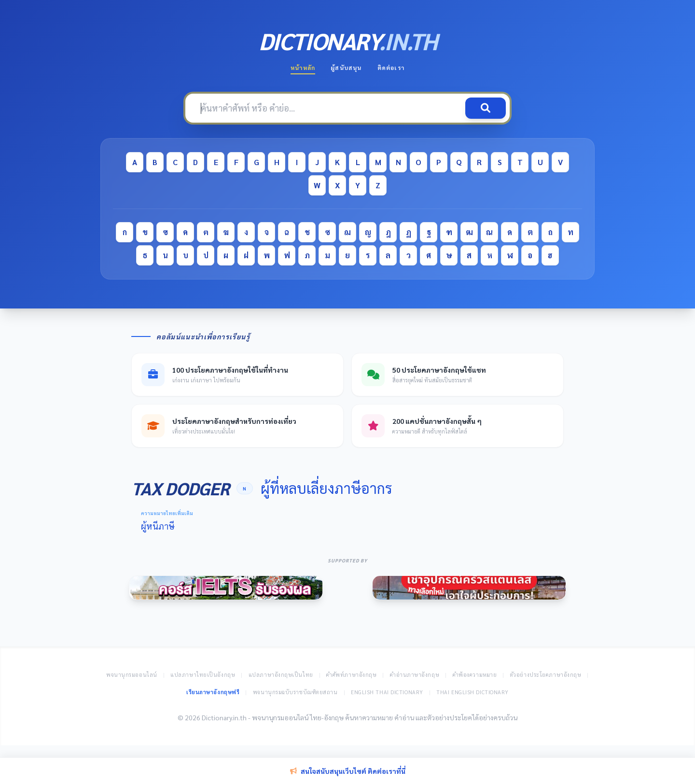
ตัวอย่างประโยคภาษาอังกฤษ (546, 675)
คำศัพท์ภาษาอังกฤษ (351, 675)
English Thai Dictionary (387, 692)
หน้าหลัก (303, 68)
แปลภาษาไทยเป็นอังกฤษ (203, 675)
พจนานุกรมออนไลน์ (132, 675)
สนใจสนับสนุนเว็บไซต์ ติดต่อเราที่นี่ (348, 771)
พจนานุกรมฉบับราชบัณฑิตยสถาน (295, 692)
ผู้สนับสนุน (346, 68)
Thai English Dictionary (473, 692)
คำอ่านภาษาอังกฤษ (415, 675)
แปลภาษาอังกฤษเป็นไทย (281, 675)
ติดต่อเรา (391, 68)
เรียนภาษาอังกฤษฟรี (213, 692)
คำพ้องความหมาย (475, 675)
